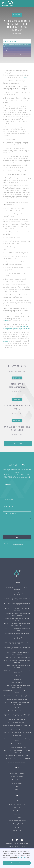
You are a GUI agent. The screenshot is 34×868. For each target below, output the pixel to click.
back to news (18, 443)
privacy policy (20, 545)
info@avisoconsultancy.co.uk (21, 477)
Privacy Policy (22, 857)
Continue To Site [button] (17, 863)
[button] (31, 4)
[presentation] (17, 525)
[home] (7, 4)
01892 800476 (13, 475)
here (25, 77)
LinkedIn (6, 321)
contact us (7, 341)
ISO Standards (17, 378)
